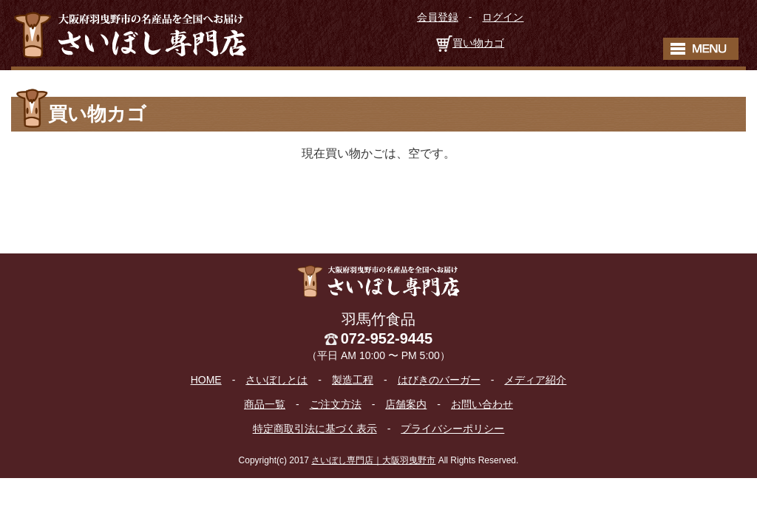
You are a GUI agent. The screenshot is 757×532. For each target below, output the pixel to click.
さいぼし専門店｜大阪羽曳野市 (373, 460)
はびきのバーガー (439, 380)
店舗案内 (406, 404)
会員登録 (438, 17)
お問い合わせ (482, 404)
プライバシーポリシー (452, 429)
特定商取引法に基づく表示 (315, 429)
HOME (206, 380)
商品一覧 (265, 404)
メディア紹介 (535, 380)
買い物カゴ (478, 43)
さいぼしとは (276, 380)
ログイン (503, 17)
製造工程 (353, 380)
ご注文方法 (336, 404)
